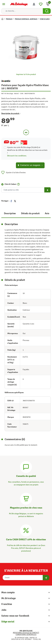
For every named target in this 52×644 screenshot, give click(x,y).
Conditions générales (26, 635)
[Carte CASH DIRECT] (26, 530)
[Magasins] (26, 498)
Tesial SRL (37, 639)
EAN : (22, 94)
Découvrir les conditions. (17, 156)
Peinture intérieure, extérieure (26, 19)
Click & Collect (10, 184)
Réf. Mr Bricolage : (8, 94)
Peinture (9, 19)
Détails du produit (30, 213)
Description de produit (11, 113)
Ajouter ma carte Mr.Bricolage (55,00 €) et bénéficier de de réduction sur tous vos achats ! (27, 150)
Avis (47, 213)
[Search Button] (47, 11)
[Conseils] (26, 467)
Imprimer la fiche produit (26, 74)
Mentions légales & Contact (26, 633)
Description (10, 213)
